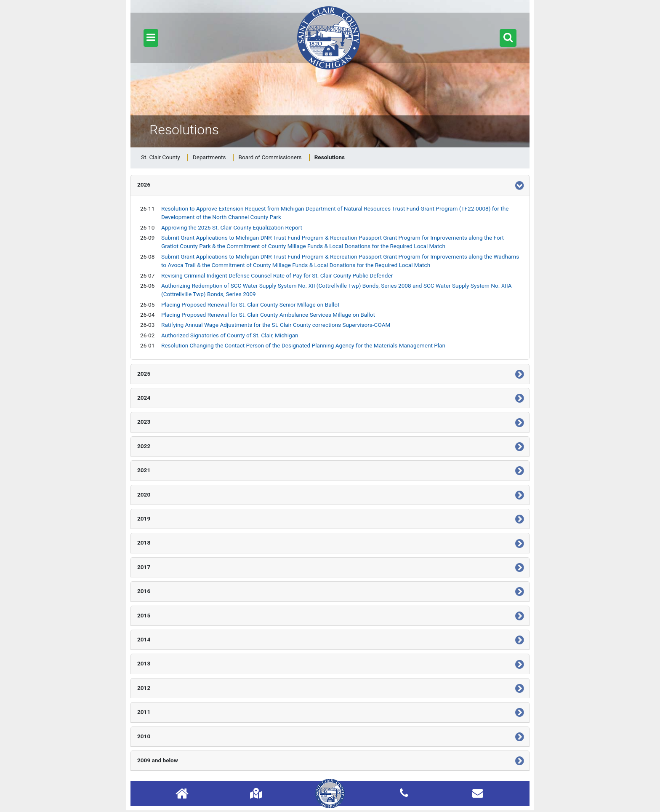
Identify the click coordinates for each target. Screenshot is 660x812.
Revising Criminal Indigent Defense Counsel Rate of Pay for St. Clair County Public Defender (277, 275)
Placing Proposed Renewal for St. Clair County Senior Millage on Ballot (250, 304)
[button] (151, 38)
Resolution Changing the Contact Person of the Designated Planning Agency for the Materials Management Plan (303, 345)
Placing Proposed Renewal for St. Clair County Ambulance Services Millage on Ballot (268, 315)
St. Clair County (161, 157)
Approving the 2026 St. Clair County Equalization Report (232, 227)
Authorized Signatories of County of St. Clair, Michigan (230, 335)
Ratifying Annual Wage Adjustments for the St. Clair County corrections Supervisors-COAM (276, 325)
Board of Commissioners (270, 157)
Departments (209, 157)
